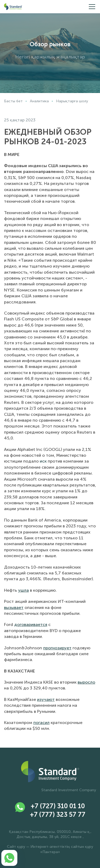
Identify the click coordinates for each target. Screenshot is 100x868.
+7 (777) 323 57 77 (58, 814)
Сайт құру (16, 847)
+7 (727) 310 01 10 (58, 806)
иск (43, 461)
